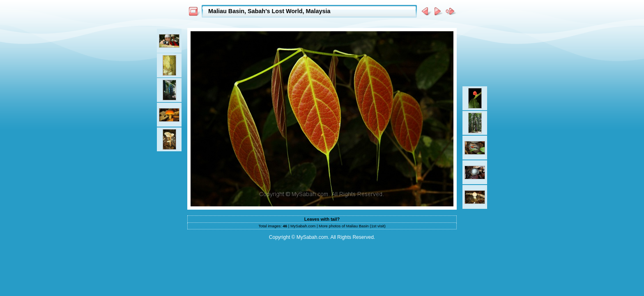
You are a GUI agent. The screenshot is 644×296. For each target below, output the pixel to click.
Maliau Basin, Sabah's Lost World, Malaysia (269, 11)
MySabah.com (303, 226)
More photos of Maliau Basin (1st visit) (352, 226)
